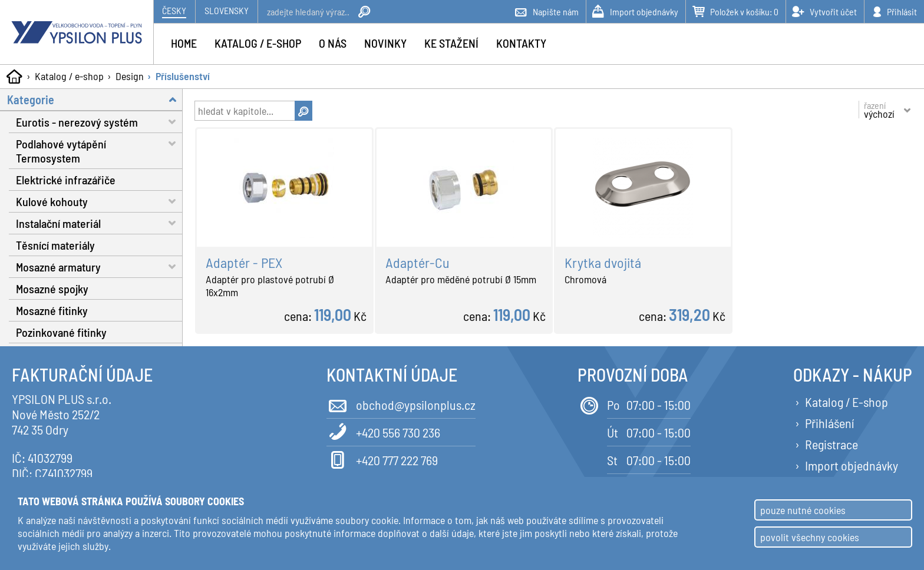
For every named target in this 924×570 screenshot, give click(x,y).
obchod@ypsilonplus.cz (401, 404)
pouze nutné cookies (803, 510)
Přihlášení (829, 423)
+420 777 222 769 (382, 459)
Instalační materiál (99, 223)
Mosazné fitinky (52, 310)
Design (130, 76)
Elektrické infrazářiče (66, 180)
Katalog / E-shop (847, 402)
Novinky (385, 43)
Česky (174, 10)
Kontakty (521, 43)
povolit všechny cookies (810, 537)
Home (184, 43)
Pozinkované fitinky (61, 332)
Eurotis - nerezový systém (99, 122)
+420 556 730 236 (383, 431)
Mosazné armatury (99, 266)
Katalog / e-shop (69, 76)
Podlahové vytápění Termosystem (99, 149)
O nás (333, 43)
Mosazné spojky (52, 289)
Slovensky (227, 10)
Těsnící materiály (55, 245)
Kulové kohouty (99, 201)
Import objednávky (852, 465)
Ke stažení (451, 43)
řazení (879, 110)
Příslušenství (183, 76)
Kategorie (95, 99)
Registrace (831, 444)
